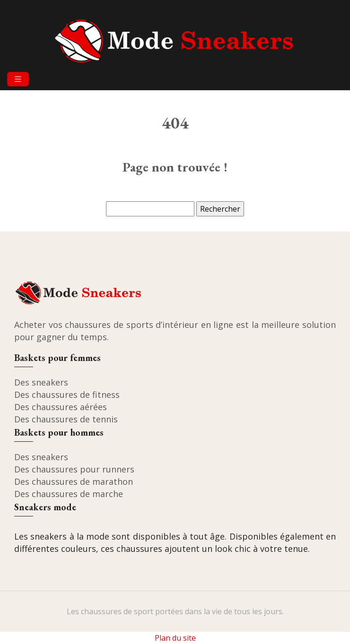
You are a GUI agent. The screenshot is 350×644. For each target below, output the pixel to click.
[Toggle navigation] (18, 79)
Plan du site (175, 638)
